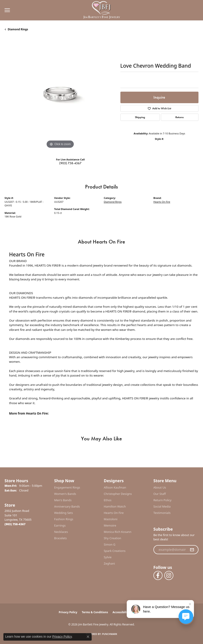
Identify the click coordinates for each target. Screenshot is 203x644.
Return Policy (162, 500)
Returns (180, 117)
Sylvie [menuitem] (108, 557)
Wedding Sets (63, 513)
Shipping (140, 117)
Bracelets (60, 538)
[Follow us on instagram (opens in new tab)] (169, 575)
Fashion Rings (64, 519)
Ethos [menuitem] (108, 500)
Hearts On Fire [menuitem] (114, 513)
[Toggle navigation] (6, 10)
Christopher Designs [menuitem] (118, 494)
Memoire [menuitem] (110, 525)
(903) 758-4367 (70, 163)
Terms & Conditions (95, 612)
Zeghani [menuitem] (109, 563)
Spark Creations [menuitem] (115, 551)
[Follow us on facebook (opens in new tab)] (158, 575)
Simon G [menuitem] (110, 544)
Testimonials (162, 513)
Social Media (162, 506)
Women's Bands (65, 494)
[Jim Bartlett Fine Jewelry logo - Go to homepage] (101, 10)
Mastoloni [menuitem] (111, 519)
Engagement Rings (67, 487)
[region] (60, 94)
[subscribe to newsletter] (192, 550)
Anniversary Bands (67, 506)
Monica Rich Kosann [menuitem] (118, 532)
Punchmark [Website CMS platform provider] (110, 634)
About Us (160, 487)
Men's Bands (63, 500)
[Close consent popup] (88, 637)
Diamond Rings (18, 29)
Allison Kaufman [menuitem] (115, 487)
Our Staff (160, 494)
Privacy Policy (68, 612)
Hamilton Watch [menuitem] (115, 506)
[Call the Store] (15, 524)
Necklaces (61, 532)
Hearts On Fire (162, 202)
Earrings (60, 525)
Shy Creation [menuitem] (113, 538)
